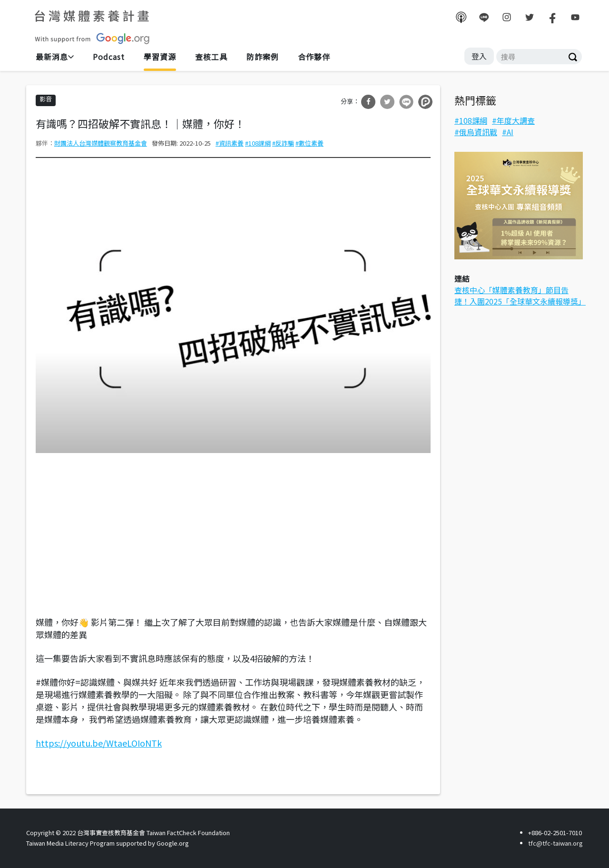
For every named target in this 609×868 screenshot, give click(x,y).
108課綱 (260, 143)
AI (510, 132)
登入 (479, 56)
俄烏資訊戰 (478, 132)
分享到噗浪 (425, 102)
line (484, 17)
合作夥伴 (314, 57)
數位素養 (311, 143)
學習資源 (160, 57)
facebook (552, 17)
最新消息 (52, 57)
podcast (461, 17)
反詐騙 (285, 143)
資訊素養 (231, 143)
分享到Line (406, 102)
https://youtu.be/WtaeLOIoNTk (99, 743)
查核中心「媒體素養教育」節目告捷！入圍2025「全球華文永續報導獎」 (520, 296)
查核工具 (211, 57)
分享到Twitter (387, 102)
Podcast (109, 57)
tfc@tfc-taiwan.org (555, 843)
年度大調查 (516, 120)
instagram (507, 17)
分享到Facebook (368, 102)
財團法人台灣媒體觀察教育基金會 (101, 143)
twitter (530, 17)
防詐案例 (263, 57)
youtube (575, 17)
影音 (46, 99)
